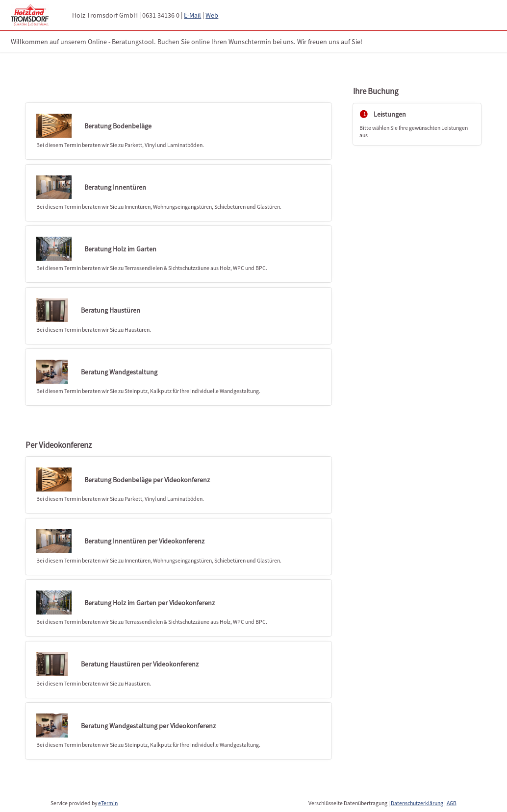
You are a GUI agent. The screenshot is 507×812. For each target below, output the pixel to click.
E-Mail (192, 15)
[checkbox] (178, 131)
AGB (452, 803)
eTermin (108, 803)
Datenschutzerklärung (417, 803)
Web (212, 15)
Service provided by (84, 803)
